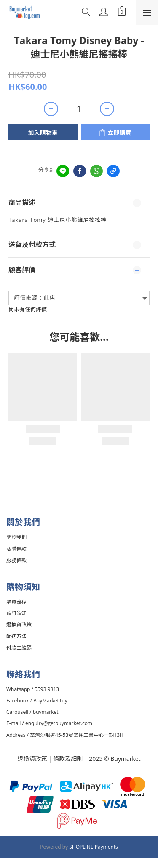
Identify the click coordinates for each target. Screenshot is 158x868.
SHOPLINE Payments (94, 847)
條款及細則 (69, 759)
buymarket (46, 712)
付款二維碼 (19, 648)
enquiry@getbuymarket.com (59, 723)
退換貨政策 (32, 759)
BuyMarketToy (50, 701)
